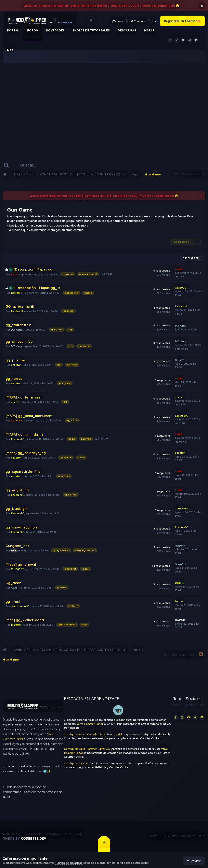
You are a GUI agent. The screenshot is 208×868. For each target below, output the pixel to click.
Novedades (55, 26)
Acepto (194, 860)
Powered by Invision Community (177, 836)
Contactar (73, 834)
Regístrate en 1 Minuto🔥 (182, 21)
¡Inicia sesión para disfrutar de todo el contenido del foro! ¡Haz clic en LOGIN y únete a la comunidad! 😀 (101, 6)
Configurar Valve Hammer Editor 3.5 (87, 749)
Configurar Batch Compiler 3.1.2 (84, 734)
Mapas (149, 26)
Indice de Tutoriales (91, 26)
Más (10, 50)
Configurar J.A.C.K (76, 763)
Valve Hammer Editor (90, 724)
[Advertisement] (104, 105)
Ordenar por (192, 258)
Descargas (127, 26)
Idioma (10, 834)
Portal (13, 26)
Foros (32, 26)
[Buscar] (32, 165)
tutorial (117, 734)
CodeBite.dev (34, 838)
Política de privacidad (41, 834)
